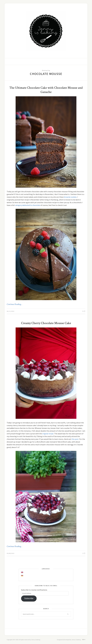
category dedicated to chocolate (28, 205)
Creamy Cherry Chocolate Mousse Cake (46, 323)
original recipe (48, 434)
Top (84, 640)
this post (75, 439)
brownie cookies (70, 197)
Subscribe (29, 598)
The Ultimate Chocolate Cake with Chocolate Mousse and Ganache (46, 90)
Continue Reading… (14, 304)
